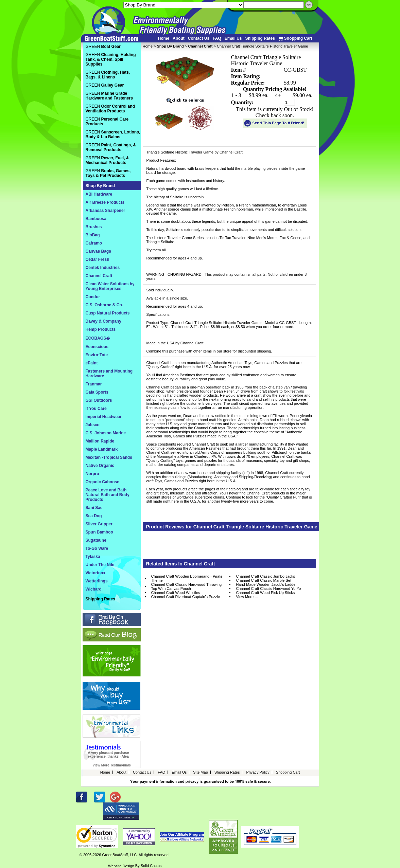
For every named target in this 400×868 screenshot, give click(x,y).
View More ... (247, 597)
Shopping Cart (295, 39)
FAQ (217, 38)
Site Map (200, 772)
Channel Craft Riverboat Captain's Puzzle (186, 597)
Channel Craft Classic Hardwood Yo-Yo (268, 589)
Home (164, 38)
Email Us (233, 38)
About (179, 38)
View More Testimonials (111, 765)
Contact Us (199, 38)
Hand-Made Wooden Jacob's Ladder (266, 584)
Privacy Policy (258, 772)
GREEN (103, 47)
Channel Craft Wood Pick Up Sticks (265, 593)
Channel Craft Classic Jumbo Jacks (265, 576)
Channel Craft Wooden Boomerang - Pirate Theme (187, 578)
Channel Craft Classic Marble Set (264, 580)
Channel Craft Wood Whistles (176, 593)
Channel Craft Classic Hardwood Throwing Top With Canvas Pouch (187, 586)
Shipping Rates (260, 38)
